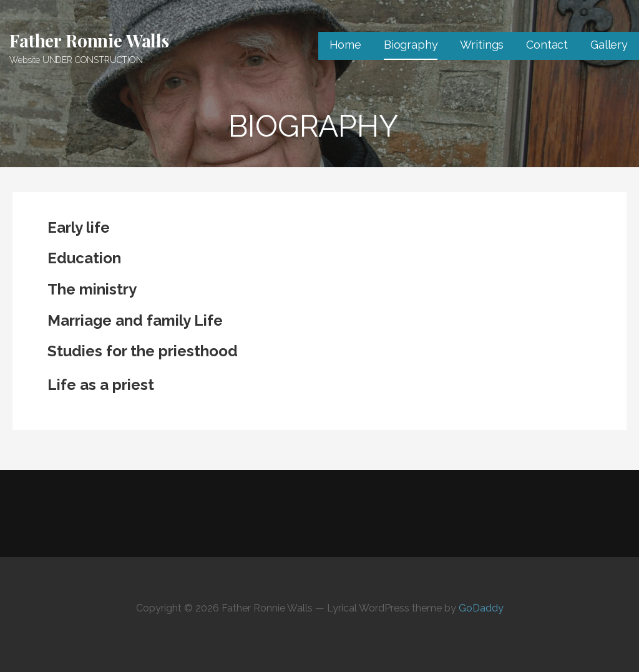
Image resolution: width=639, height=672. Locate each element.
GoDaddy (481, 608)
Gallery (609, 45)
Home (345, 45)
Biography (411, 45)
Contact (547, 45)
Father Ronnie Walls (89, 40)
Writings (482, 45)
